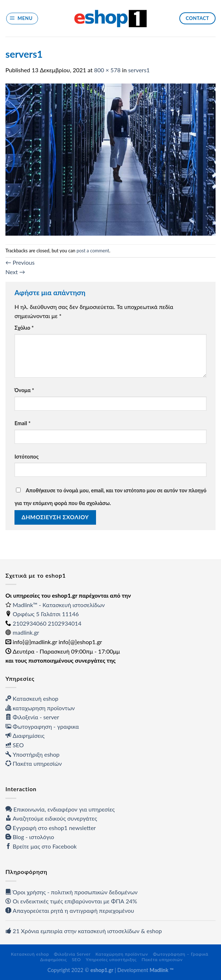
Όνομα (24, 390)
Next (15, 272)
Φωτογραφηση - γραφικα (42, 726)
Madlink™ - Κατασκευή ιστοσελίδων (59, 605)
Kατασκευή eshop (32, 698)
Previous (20, 262)
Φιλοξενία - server (32, 717)
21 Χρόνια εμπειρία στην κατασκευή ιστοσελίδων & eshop (84, 931)
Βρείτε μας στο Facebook (41, 846)
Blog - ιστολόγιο (30, 837)
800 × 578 (107, 70)
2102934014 (65, 623)
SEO (15, 745)
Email (22, 423)
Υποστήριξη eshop (32, 754)
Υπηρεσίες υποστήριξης (111, 959)
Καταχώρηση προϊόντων (122, 954)
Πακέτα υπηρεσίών (34, 763)
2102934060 (30, 623)
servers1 (139, 70)
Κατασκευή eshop (30, 954)
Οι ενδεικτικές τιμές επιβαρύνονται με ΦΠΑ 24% (71, 901)
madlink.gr (26, 632)
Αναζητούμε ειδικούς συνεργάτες (51, 818)
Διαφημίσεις (25, 735)
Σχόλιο (24, 328)
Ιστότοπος (26, 457)
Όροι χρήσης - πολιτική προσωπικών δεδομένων (72, 892)
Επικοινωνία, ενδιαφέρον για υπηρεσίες (60, 809)
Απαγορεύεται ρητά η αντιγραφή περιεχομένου (70, 910)
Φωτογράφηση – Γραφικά (181, 954)
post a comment (93, 251)
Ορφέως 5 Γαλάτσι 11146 (46, 614)
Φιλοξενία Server (72, 954)
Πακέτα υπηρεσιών (162, 959)
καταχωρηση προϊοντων (40, 708)
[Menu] (22, 19)
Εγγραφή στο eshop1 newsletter (51, 828)
